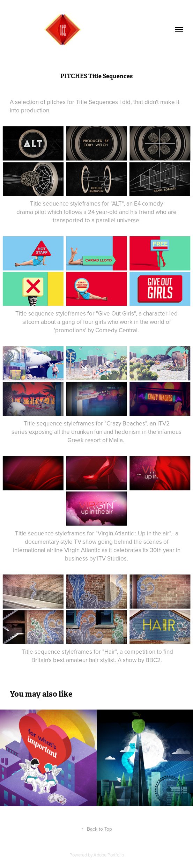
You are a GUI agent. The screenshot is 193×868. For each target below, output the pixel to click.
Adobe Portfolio (109, 855)
